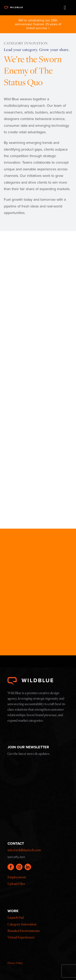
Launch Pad (16, 917)
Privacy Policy (15, 963)
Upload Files (16, 884)
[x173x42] (14, 7)
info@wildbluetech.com (24, 850)
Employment (17, 877)
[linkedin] (28, 867)
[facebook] (11, 867)
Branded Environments (24, 931)
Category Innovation (22, 924)
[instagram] (19, 867)
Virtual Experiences (21, 937)
